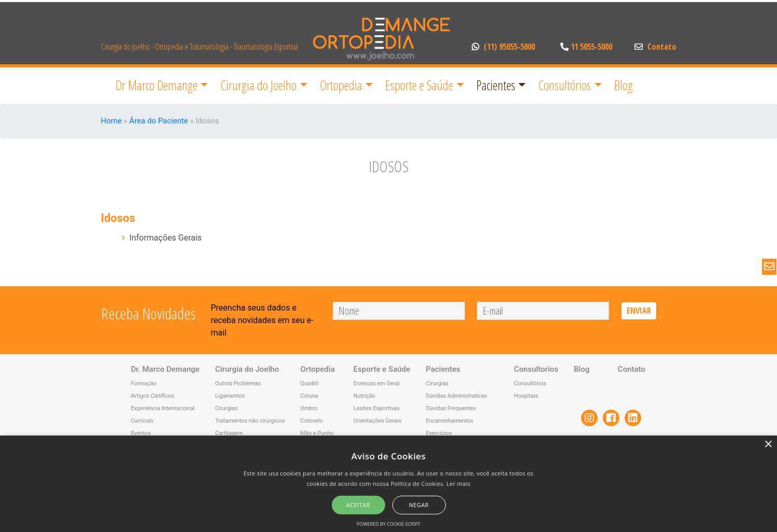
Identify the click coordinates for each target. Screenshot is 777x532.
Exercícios (439, 433)
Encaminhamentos (449, 421)
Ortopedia (341, 85)
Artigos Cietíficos (152, 396)
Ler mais (458, 484)
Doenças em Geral (377, 383)
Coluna (309, 396)
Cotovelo (311, 421)
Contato (655, 47)
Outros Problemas (238, 383)
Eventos (141, 433)
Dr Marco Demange (157, 85)
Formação (144, 383)
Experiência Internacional (163, 408)
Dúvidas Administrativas (456, 396)
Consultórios (564, 85)
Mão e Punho (317, 433)
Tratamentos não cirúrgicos (250, 421)
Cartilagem (229, 433)
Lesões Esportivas (377, 408)
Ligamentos (230, 396)
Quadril (309, 383)
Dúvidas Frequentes (451, 408)
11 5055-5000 (585, 47)
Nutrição (364, 396)
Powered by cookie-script (388, 524)
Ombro (309, 408)
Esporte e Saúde (419, 85)
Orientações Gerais (378, 421)
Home (111, 121)
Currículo (142, 421)
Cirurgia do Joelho (258, 85)
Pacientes (496, 85)
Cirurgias (227, 408)
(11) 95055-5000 (504, 47)
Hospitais (526, 396)
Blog (624, 85)
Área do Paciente (158, 121)
